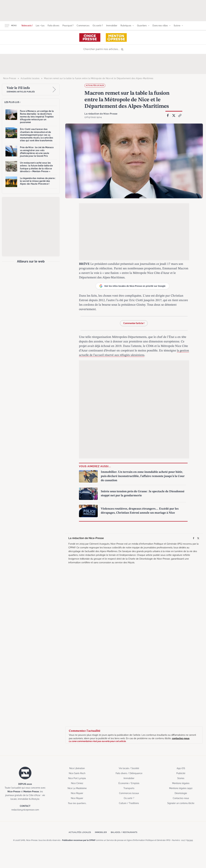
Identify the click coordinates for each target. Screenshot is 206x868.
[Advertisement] (103, 10)
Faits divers (53, 26)
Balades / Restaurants (126, 832)
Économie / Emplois (129, 783)
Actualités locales (95, 85)
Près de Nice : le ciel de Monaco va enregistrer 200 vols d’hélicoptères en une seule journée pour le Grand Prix (37, 152)
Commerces (83, 26)
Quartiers (142, 26)
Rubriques (126, 26)
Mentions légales (181, 783)
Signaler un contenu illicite (181, 803)
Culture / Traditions (129, 803)
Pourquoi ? (68, 26)
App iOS (181, 768)
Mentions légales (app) (181, 788)
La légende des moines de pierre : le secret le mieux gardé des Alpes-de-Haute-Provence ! (38, 181)
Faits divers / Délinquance (129, 773)
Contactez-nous (181, 798)
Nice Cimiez (77, 783)
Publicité (181, 773)
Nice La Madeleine (77, 788)
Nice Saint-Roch (77, 773)
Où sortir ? (98, 26)
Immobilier (112, 26)
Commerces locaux (129, 793)
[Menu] (7, 26)
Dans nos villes (160, 26)
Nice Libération (77, 768)
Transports (129, 788)
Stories (181, 778)
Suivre (177, 26)
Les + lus (40, 26)
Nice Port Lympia (77, 778)
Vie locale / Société (129, 768)
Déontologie (181, 793)
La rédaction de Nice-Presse (99, 114)
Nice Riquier (77, 793)
